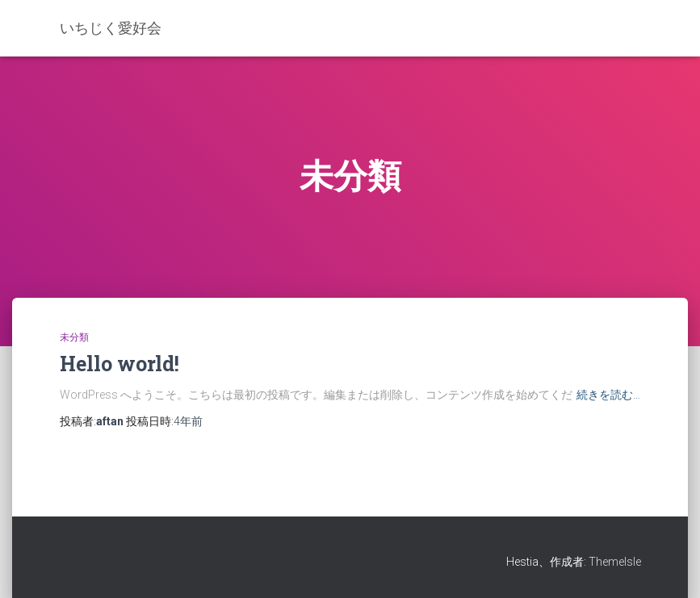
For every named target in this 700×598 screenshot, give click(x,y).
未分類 (74, 337)
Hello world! (119, 364)
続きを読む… (608, 395)
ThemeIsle (615, 562)
